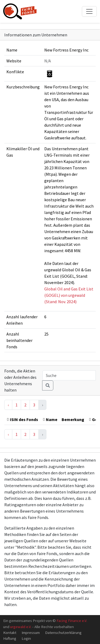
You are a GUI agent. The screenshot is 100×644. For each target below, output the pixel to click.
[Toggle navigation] (89, 11)
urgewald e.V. (21, 627)
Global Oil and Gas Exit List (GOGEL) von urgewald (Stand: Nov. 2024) (69, 295)
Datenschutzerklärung (63, 632)
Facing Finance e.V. (72, 621)
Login (26, 638)
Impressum (31, 632)
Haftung (10, 638)
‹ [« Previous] (8, 405)
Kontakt (10, 632)
